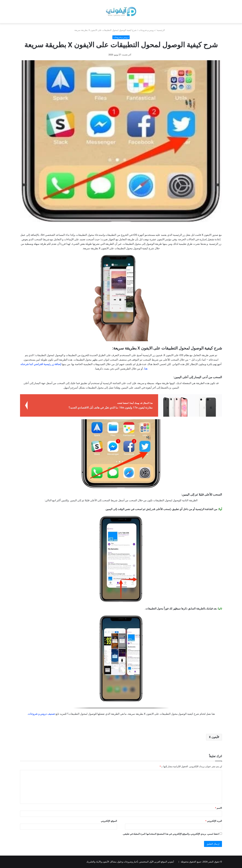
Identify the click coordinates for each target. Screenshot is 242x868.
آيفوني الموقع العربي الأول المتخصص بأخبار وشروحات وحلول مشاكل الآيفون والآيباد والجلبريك (130, 862)
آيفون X (213, 737)
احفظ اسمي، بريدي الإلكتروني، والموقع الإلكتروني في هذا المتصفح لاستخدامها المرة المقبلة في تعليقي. (171, 834)
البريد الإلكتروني (214, 821)
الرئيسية (162, 30)
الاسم (219, 808)
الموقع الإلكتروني (109, 821)
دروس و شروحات (147, 30)
